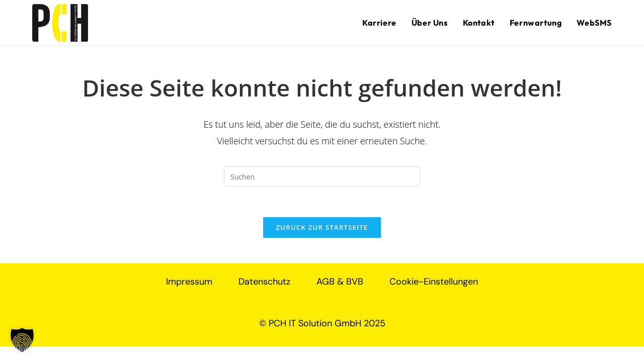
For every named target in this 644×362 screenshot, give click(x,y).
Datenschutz (264, 282)
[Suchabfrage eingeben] (322, 176)
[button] (22, 340)
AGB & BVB (340, 282)
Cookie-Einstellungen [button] (434, 282)
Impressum (189, 282)
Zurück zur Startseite (322, 227)
